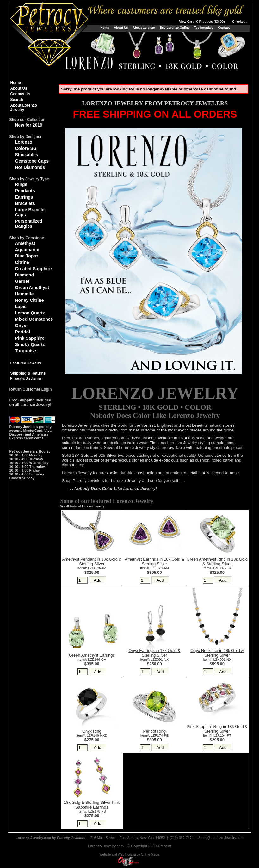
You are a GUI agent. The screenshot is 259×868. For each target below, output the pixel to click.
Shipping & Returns (28, 373)
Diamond (25, 275)
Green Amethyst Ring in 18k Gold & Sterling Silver (217, 561)
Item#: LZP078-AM (92, 568)
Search (17, 100)
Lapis (21, 307)
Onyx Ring (92, 731)
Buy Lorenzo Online (175, 28)
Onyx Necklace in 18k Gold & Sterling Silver (217, 653)
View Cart (202, 22)
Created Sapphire (34, 269)
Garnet (22, 281)
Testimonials (204, 28)
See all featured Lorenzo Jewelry (83, 506)
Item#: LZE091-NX (154, 660)
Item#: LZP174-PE (154, 735)
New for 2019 (29, 125)
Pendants (25, 191)
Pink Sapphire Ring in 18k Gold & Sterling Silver (217, 729)
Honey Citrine (30, 300)
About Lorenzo (144, 28)
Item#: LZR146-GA (217, 568)
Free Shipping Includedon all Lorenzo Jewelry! (31, 402)
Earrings (24, 197)
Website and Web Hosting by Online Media (129, 855)
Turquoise (26, 351)
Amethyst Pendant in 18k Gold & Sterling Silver (92, 561)
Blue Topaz (27, 256)
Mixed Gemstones (34, 319)
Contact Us (20, 94)
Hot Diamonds (30, 167)
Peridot (23, 332)
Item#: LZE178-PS (92, 811)
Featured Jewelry (26, 363)
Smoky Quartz (30, 344)
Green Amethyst (32, 288)
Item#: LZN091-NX (217, 660)
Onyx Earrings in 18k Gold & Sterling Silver (154, 653)
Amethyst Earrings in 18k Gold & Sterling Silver (154, 561)
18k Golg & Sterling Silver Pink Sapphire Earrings (92, 805)
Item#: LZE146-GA (92, 660)
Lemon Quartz (30, 313)
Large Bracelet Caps (31, 212)
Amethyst (25, 243)
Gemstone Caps (32, 161)
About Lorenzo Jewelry (24, 108)
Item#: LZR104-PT (217, 735)
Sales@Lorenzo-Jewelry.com (221, 838)
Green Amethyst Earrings (92, 655)
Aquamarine (28, 250)
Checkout (239, 22)
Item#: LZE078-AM (154, 568)
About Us (121, 28)
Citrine (22, 262)
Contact (224, 28)
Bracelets (25, 203)
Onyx (21, 325)
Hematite (25, 294)
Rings (21, 184)
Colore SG (26, 148)
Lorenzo (24, 142)
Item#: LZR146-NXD (92, 735)
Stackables (27, 155)
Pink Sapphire (30, 338)
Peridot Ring (155, 731)
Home (105, 28)
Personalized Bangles (29, 224)
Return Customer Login (31, 389)
